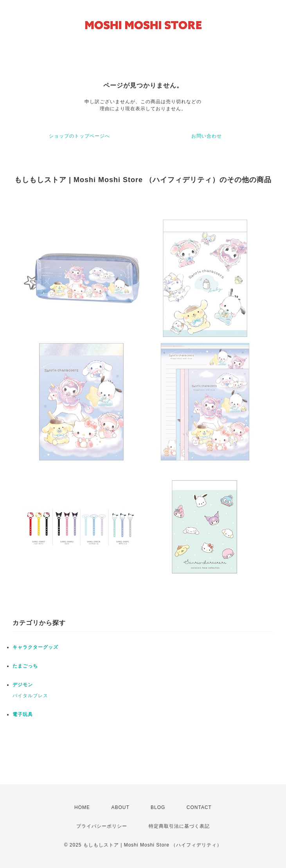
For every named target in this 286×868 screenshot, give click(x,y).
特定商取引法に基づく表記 (179, 826)
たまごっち (25, 666)
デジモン (23, 685)
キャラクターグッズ (35, 647)
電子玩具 (23, 714)
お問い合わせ (207, 136)
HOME (82, 807)
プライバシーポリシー (102, 826)
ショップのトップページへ (79, 136)
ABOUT (120, 807)
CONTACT (199, 807)
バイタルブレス (30, 696)
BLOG (158, 807)
